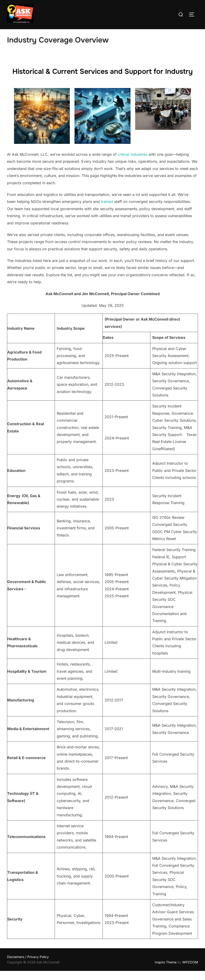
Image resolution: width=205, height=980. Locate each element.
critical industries (133, 163)
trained (107, 211)
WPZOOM (190, 971)
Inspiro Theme (166, 971)
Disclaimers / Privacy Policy (28, 966)
